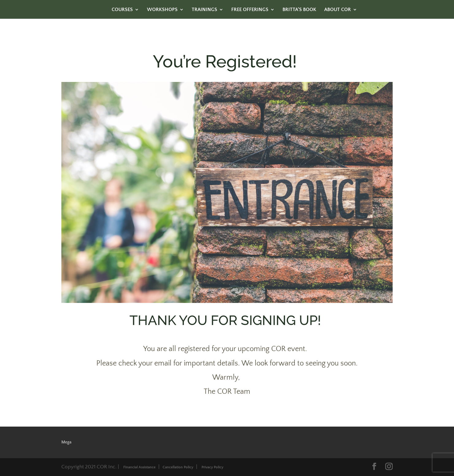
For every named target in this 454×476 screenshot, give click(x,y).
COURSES (122, 10)
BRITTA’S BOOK (299, 10)
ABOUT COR (338, 10)
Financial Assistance (139, 467)
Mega (66, 442)
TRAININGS (204, 10)
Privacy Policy (212, 467)
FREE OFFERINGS (250, 10)
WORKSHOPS (162, 10)
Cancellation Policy (178, 467)
